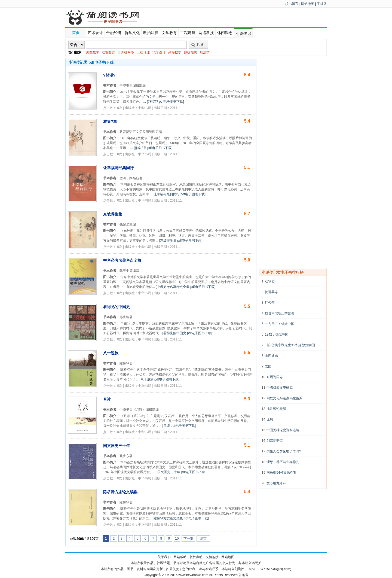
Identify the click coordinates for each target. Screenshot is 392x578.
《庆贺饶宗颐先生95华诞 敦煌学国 (290, 345)
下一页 (188, 539)
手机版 (322, 4)
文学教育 (169, 33)
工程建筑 (188, 33)
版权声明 (196, 557)
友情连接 (212, 557)
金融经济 (114, 33)
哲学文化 (132, 33)
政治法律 (151, 33)
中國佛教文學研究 (280, 388)
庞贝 (270, 419)
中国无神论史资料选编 (283, 430)
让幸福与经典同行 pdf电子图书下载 (179, 194)
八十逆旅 (111, 353)
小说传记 (243, 34)
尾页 (203, 539)
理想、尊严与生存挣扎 (283, 462)
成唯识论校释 (276, 409)
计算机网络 (126, 52)
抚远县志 (271, 292)
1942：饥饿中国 (277, 334)
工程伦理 (143, 52)
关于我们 (164, 557)
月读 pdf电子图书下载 (179, 426)
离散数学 (93, 52)
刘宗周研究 (275, 441)
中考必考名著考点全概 (122, 260)
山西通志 (271, 356)
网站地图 (308, 4)
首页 (76, 33)
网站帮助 (180, 557)
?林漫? (109, 75)
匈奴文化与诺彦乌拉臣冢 (284, 398)
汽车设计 (159, 52)
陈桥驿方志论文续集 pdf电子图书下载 (181, 518)
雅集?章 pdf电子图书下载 (153, 148)
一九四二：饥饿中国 (280, 324)
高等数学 (175, 52)
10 (177, 539)
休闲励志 (225, 33)
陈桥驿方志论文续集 (120, 492)
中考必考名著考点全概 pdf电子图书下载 (186, 287)
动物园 (270, 281)
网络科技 (206, 33)
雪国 (268, 366)
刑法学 (205, 52)
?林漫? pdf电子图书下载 (165, 102)
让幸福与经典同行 (118, 168)
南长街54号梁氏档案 (281, 473)
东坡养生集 (113, 214)
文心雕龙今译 (276, 483)
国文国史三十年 (117, 446)
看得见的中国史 (117, 307)
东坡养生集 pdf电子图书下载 (181, 241)
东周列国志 (275, 377)
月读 (107, 399)
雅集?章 (110, 121)
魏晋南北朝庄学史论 (280, 313)
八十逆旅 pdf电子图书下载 (160, 379)
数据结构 (191, 52)
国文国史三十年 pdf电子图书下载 (181, 472)
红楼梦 (270, 303)
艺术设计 (95, 33)
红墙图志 (108, 52)
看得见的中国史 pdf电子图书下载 (187, 333)
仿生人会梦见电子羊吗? (284, 451)
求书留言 (292, 4)
